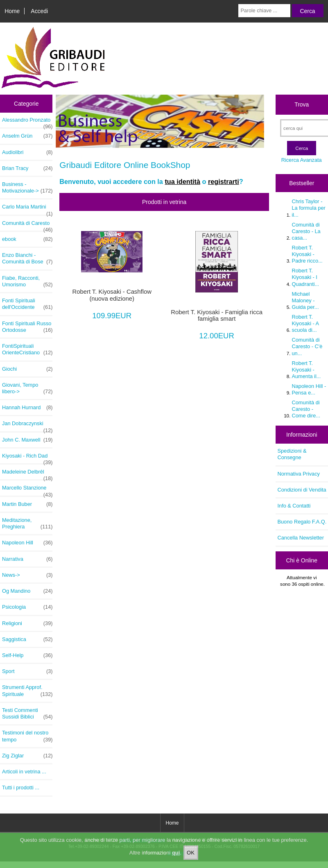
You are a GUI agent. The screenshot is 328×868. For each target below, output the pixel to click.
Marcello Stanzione (27, 490)
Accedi (39, 11)
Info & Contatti (294, 506)
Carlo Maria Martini (27, 209)
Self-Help (27, 655)
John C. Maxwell (27, 440)
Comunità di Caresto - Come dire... (306, 409)
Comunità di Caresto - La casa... (306, 231)
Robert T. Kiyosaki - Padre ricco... (307, 254)
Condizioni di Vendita (302, 490)
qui (176, 853)
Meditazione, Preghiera (27, 524)
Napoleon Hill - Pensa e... (309, 389)
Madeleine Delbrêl (27, 474)
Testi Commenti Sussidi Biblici (27, 714)
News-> (27, 575)
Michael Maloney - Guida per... (305, 300)
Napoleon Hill (27, 543)
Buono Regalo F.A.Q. (302, 522)
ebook (27, 239)
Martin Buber (27, 504)
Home (12, 11)
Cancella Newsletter (301, 538)
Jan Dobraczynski (27, 426)
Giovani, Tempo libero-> (27, 388)
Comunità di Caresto (27, 225)
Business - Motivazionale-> (27, 188)
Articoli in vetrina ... (24, 772)
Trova (302, 104)
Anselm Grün (27, 136)
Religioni (27, 623)
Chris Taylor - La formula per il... (309, 208)
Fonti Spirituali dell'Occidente (27, 304)
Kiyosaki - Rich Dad (27, 458)
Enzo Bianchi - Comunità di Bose (27, 258)
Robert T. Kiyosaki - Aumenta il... (307, 370)
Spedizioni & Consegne (292, 454)
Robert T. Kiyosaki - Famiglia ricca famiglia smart (217, 315)
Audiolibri (27, 152)
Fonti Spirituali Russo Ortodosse (27, 327)
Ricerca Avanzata (302, 160)
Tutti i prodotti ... (21, 788)
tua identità (182, 181)
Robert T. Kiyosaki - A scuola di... (305, 323)
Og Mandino (27, 591)
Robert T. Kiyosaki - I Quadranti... (306, 277)
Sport (27, 671)
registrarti (224, 181)
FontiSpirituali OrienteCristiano (27, 349)
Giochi (27, 369)
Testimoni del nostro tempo (27, 736)
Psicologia (27, 607)
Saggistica (27, 639)
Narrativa (27, 559)
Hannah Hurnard (27, 408)
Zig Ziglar (27, 756)
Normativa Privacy (299, 474)
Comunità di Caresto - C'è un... (307, 346)
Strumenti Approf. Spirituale (27, 691)
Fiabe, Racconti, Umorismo (27, 281)
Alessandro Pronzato (27, 122)
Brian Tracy (27, 168)
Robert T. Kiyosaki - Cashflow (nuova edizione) (112, 295)
